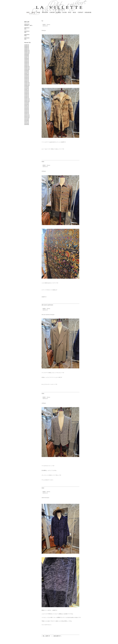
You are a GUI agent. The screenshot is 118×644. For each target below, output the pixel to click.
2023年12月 (27, 83)
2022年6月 (27, 107)
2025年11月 (27, 52)
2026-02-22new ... (27, 28)
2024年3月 (27, 79)
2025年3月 (27, 62)
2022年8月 (27, 104)
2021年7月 (27, 122)
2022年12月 (27, 99)
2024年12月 (27, 67)
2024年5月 (27, 76)
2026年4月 (27, 45)
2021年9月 (27, 119)
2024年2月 (27, 80)
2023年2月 (27, 96)
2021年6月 (27, 123)
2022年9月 (27, 103)
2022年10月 (27, 102)
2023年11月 (27, 84)
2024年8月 (27, 72)
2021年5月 (27, 125)
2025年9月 (27, 54)
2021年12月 (27, 115)
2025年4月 (27, 61)
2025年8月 (27, 56)
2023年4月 (27, 94)
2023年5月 (27, 92)
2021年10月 (27, 118)
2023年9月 (27, 87)
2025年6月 (27, 58)
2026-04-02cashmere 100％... (29, 25)
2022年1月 (27, 114)
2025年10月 (27, 53)
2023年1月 (27, 98)
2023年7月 (27, 89)
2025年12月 (27, 50)
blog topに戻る (28, 43)
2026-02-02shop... (27, 35)
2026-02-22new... (27, 32)
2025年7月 (27, 57)
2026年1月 (27, 49)
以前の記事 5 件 (57, 636)
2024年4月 (27, 77)
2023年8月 (27, 88)
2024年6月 (27, 75)
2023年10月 (27, 85)
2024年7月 (27, 73)
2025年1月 (27, 65)
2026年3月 (27, 46)
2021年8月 (27, 120)
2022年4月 (27, 110)
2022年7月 (27, 106)
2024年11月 (27, 68)
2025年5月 (27, 60)
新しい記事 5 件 (46, 636)
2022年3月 (27, 111)
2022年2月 (27, 112)
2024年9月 (27, 71)
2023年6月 (27, 91)
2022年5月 (27, 108)
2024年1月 (27, 81)
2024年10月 (27, 69)
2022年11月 (27, 100)
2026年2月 (27, 48)
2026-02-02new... (27, 38)
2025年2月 (27, 64)
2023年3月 (27, 95)
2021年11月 (27, 116)
